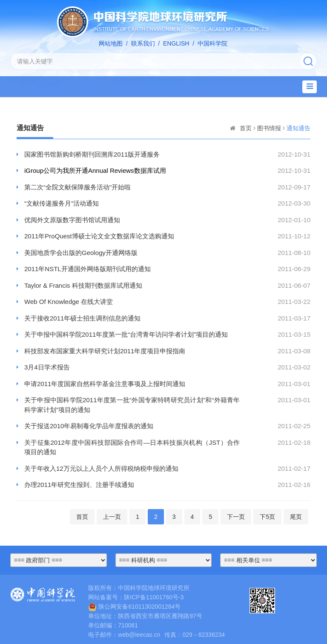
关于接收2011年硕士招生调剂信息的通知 (82, 318)
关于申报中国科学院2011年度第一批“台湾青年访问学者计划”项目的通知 (126, 334)
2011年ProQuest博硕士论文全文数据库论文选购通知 (99, 236)
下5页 (267, 517)
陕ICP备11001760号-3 (154, 597)
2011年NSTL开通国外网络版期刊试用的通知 (87, 269)
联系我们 (143, 43)
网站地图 (111, 43)
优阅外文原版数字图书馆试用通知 (72, 220)
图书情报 (269, 128)
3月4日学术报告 (47, 367)
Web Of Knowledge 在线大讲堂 (69, 302)
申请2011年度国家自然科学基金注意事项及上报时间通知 (105, 384)
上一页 (112, 517)
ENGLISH (176, 43)
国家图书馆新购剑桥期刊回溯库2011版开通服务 (92, 154)
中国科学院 (212, 43)
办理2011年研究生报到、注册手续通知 (79, 485)
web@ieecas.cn (139, 635)
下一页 (236, 517)
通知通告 (298, 128)
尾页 (296, 517)
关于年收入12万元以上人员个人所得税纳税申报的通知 (101, 468)
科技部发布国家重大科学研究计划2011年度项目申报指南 (105, 351)
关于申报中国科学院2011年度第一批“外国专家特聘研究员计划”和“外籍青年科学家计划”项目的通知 (132, 405)
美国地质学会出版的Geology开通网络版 (81, 253)
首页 (246, 128)
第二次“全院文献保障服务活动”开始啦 (77, 187)
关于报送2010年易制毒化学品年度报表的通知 (89, 426)
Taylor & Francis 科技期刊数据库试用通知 (83, 285)
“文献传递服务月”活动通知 (62, 203)
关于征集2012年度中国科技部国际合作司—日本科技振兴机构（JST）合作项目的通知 (132, 447)
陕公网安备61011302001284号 (134, 607)
